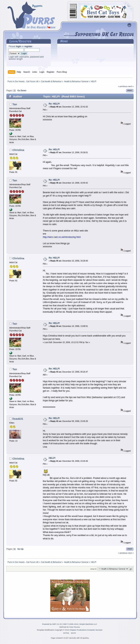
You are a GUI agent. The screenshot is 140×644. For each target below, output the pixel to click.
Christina (18, 150)
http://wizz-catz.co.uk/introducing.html (62, 237)
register (28, 46)
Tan (15, 104)
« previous (123, 86)
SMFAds (63, 627)
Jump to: (94, 569)
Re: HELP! (54, 104)
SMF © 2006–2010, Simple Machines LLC (80, 624)
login (19, 46)
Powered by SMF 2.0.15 (52, 624)
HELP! (52, 458)
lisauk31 (18, 419)
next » (131, 86)
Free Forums (74, 627)
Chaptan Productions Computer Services (86, 630)
